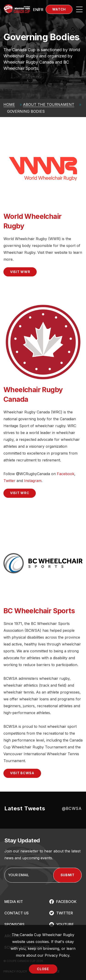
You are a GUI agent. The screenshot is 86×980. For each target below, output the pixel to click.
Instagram (33, 481)
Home (9, 104)
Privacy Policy (57, 955)
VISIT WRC (20, 493)
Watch (59, 9)
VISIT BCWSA (22, 773)
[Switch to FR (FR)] (41, 9)
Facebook (66, 474)
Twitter (9, 481)
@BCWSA (72, 809)
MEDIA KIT (14, 902)
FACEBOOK (66, 902)
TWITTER (65, 913)
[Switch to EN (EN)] (36, 9)
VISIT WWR (20, 272)
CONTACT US (17, 913)
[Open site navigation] (79, 9)
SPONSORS (14, 924)
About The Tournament (49, 104)
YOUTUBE (65, 924)
